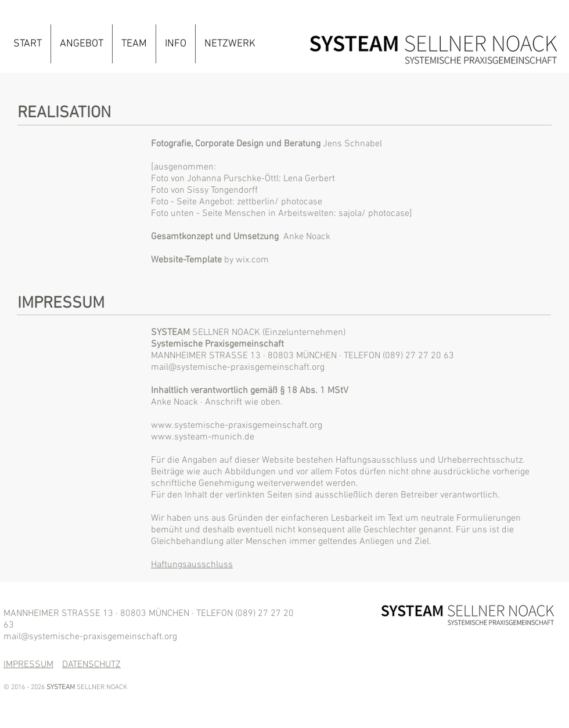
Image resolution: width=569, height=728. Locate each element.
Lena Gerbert (309, 179)
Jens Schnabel (352, 144)
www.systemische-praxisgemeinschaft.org (237, 426)
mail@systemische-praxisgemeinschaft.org (238, 367)
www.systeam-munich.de (203, 437)
